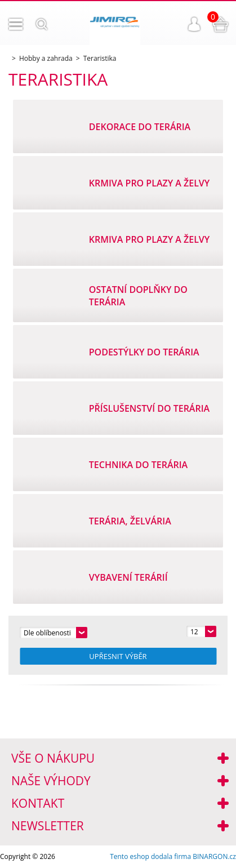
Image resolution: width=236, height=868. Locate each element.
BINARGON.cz (214, 856)
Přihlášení (194, 24)
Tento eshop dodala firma (150, 856)
